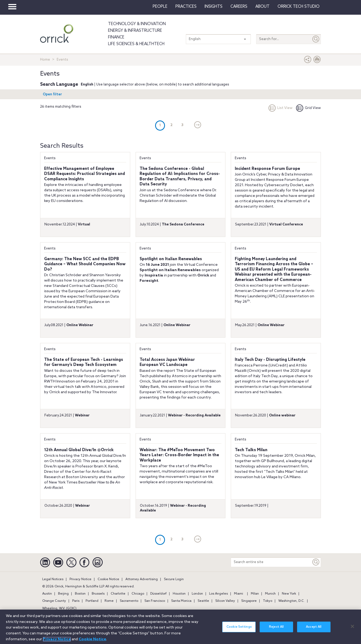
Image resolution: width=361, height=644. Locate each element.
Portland (92, 601)
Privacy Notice (80, 579)
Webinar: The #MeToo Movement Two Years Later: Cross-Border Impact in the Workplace (179, 455)
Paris (76, 601)
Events (50, 158)
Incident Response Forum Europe (267, 169)
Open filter (52, 94)
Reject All (276, 630)
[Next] (198, 125)
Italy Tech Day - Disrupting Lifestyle (270, 360)
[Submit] (316, 39)
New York (289, 594)
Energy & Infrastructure (135, 31)
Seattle (203, 601)
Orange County (54, 601)
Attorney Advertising (142, 579)
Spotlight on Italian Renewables (171, 259)
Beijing (63, 594)
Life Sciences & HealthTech (136, 44)
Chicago (138, 594)
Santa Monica (181, 601)
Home (45, 60)
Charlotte (118, 594)
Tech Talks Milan (251, 450)
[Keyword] (316, 562)
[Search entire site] (271, 562)
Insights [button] (214, 7)
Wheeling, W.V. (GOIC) (59, 608)
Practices (186, 7)
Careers (239, 7)
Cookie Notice (108, 579)
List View (281, 108)
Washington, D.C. (291, 601)
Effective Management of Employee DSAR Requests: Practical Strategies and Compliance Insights (85, 174)
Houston (179, 594)
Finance (116, 37)
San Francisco (155, 601)
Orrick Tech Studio (299, 7)
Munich (270, 594)
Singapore (249, 601)
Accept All (314, 630)
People (160, 7)
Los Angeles (218, 594)
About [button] (262, 7)
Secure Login (174, 579)
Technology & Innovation (137, 24)
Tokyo (268, 601)
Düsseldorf (158, 594)
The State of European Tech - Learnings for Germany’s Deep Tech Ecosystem (84, 362)
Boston (80, 594)
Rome (109, 601)
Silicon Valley (225, 601)
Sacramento (129, 601)
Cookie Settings (239, 630)
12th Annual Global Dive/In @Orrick (79, 450)
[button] (308, 61)
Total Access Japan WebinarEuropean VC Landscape (167, 362)
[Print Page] (317, 61)
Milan (255, 594)
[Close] (352, 630)
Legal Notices (53, 579)
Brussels (98, 594)
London (197, 594)
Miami (239, 594)
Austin (47, 594)
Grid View (308, 108)
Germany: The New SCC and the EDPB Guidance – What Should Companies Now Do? (85, 264)
